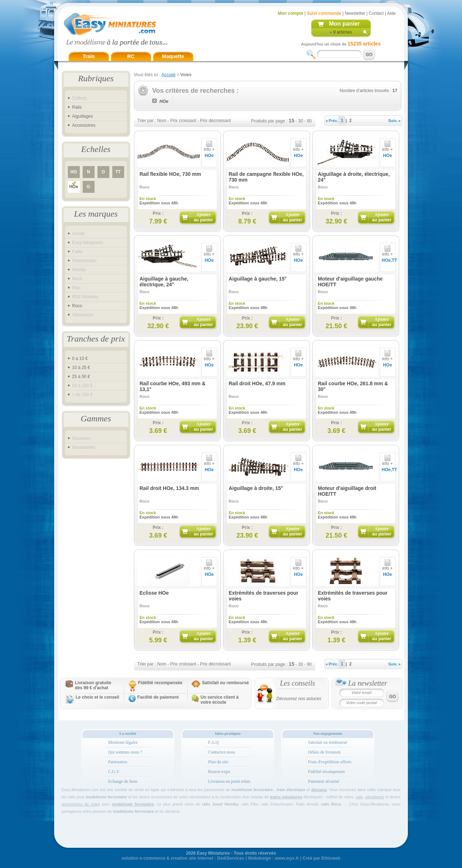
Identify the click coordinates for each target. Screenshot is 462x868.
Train (89, 56)
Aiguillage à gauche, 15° (258, 279)
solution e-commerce (143, 858)
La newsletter (368, 683)
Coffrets (80, 98)
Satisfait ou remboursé (226, 683)
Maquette (173, 56)
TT (118, 172)
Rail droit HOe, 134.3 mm (169, 488)
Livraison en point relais (229, 781)
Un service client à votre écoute (220, 700)
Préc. (332, 121)
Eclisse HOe (154, 593)
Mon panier (345, 24)
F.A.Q (213, 742)
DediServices (231, 858)
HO (74, 172)
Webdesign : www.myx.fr (273, 858)
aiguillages (375, 797)
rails (359, 797)
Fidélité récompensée (327, 772)
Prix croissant (183, 121)
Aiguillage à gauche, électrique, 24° (164, 282)
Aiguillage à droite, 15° (256, 488)
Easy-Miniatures (88, 243)
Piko (76, 288)
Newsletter (355, 13)
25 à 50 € (81, 377)
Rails (77, 107)
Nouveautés (84, 447)
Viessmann (83, 315)
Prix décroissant (215, 121)
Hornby (79, 270)
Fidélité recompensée (160, 683)
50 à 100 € (82, 386)
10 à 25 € (81, 368)
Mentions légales (123, 742)
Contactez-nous (222, 752)
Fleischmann (84, 261)
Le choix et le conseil (98, 697)
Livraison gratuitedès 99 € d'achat (93, 685)
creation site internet (192, 858)
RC (131, 56)
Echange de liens (123, 781)
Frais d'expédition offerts (330, 762)
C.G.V (114, 772)
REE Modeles (85, 297)
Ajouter (203, 217)
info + (209, 147)
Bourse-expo (219, 772)
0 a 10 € (80, 359)
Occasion (81, 438)
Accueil (168, 75)
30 (300, 121)
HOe (74, 187)
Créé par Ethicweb (321, 858)
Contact (376, 13)
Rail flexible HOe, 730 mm (170, 174)
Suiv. (395, 121)
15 (292, 121)
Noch (77, 279)
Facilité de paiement (158, 697)
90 (309, 121)
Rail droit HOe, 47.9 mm (257, 383)
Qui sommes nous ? (125, 752)
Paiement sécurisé (324, 781)
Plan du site (218, 762)
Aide (391, 13)
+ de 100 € (82, 395)
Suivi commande (324, 13)
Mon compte (291, 13)
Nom (162, 121)
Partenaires (118, 762)
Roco (77, 306)
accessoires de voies (81, 804)
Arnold (79, 234)
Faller (78, 252)
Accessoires (84, 125)
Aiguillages (83, 116)
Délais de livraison (324, 752)
